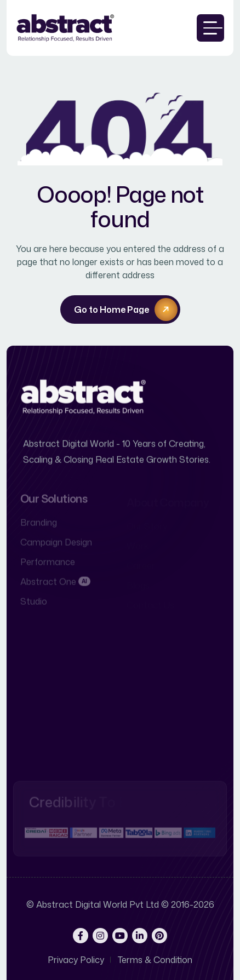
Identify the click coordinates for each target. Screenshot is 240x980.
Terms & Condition (155, 960)
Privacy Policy (76, 960)
